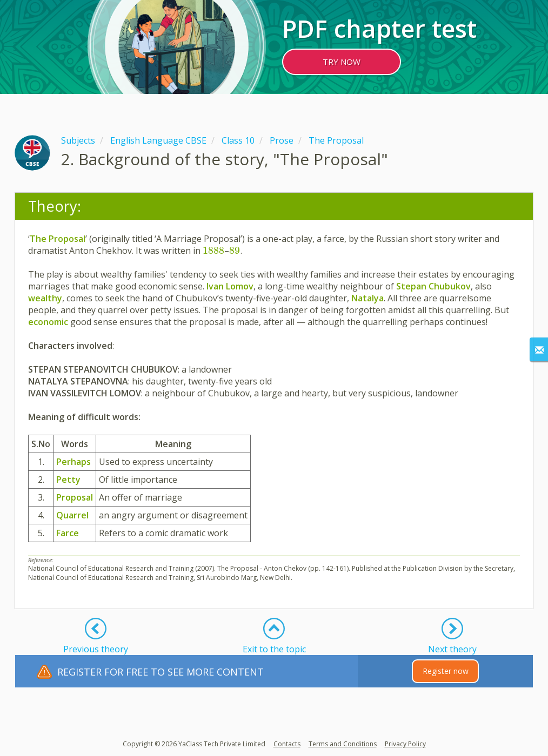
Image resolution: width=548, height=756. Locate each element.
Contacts (287, 744)
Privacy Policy (405, 744)
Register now (446, 671)
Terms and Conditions (343, 744)
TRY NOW (342, 62)
